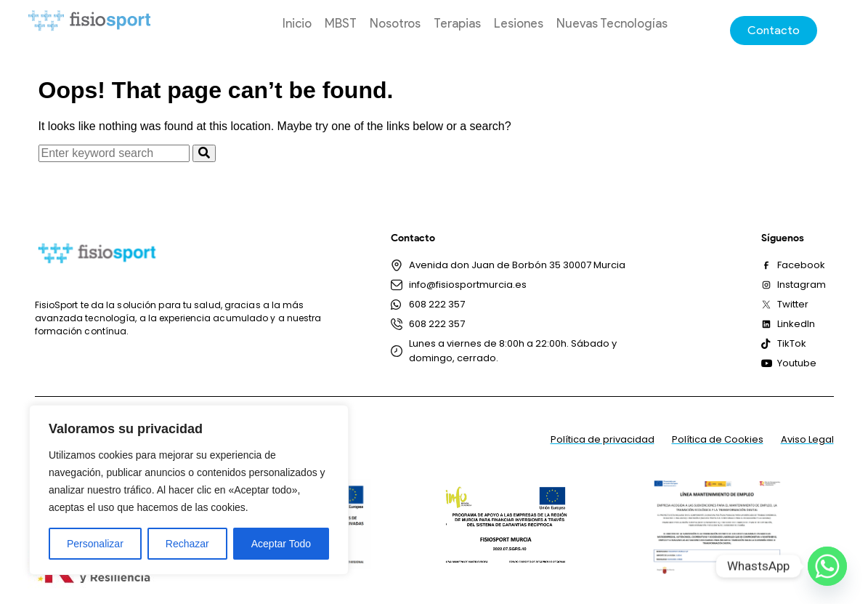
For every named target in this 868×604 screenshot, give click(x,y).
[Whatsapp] (827, 566)
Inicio (297, 23)
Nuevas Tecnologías (612, 23)
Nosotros (395, 23)
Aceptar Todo (281, 544)
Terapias (457, 23)
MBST (341, 23)
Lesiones (519, 23)
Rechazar (187, 544)
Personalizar (95, 544)
